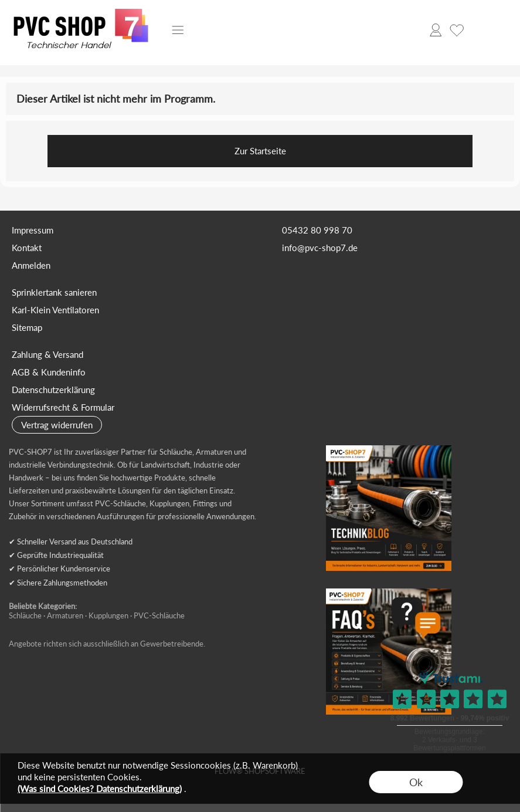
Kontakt (27, 248)
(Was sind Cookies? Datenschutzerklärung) (100, 789)
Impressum (33, 230)
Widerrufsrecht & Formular (63, 407)
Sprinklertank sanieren (54, 292)
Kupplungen (108, 615)
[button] (178, 30)
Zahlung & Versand (47, 354)
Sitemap (27, 327)
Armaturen (65, 615)
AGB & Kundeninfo (49, 372)
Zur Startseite (260, 151)
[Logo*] (81, 12)
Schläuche (25, 615)
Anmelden (31, 265)
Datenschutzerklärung (53, 390)
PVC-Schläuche (159, 615)
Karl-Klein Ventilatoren (55, 310)
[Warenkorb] (478, 30)
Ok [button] (416, 782)
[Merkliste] (457, 30)
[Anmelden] (436, 30)
